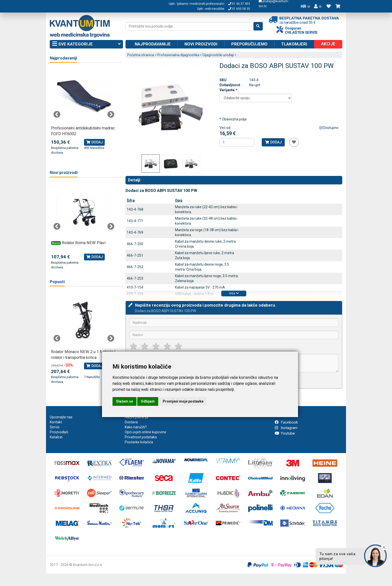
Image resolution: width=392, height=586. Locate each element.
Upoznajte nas (61, 417)
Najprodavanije (153, 44)
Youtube (285, 433)
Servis (55, 427)
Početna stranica (141, 55)
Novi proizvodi (201, 44)
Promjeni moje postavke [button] (183, 401)
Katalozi (56, 437)
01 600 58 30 (239, 9)
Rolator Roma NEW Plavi (84, 243)
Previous (57, 114)
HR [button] (305, 6)
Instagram (286, 428)
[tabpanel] (84, 112)
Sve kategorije (86, 44)
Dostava (131, 422)
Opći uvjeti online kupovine (145, 432)
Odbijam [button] (148, 401)
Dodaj (273, 142)
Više (234, 293)
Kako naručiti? (136, 427)
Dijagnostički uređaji (218, 55)
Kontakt (56, 422)
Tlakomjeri (294, 44)
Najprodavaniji (63, 58)
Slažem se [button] (124, 401)
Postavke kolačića (139, 442)
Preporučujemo (249, 44)
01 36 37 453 (239, 4)
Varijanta (228, 90)
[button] (318, 6)
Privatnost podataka (141, 437)
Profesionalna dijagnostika (178, 55)
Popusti (57, 282)
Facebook (286, 422)
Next (111, 114)
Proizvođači (59, 432)
